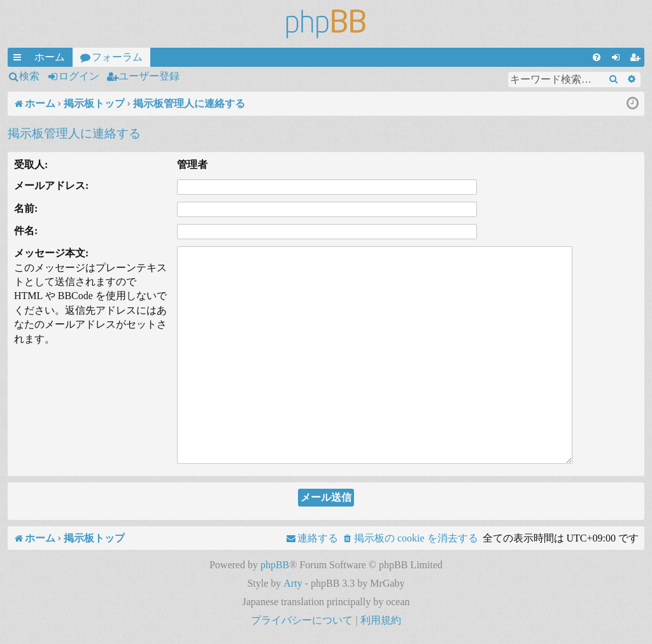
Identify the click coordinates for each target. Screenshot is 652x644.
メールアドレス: (51, 185)
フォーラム (117, 57)
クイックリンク (20, 59)
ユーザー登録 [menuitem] (637, 59)
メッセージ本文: (51, 253)
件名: (26, 231)
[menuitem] (597, 57)
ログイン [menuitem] (618, 59)
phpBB (275, 565)
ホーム (50, 57)
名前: (26, 208)
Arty (293, 583)
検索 (29, 76)
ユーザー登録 (149, 76)
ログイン (79, 76)
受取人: (31, 164)
